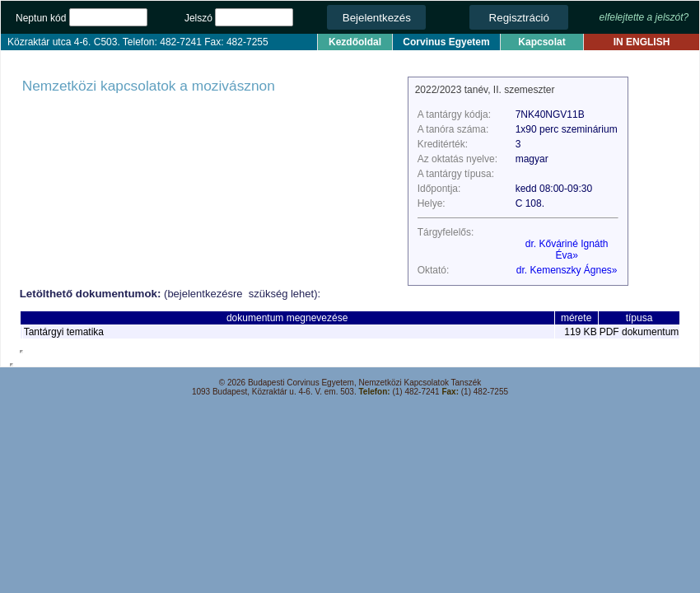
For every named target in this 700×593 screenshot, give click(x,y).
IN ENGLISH (642, 42)
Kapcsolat (541, 42)
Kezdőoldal (355, 42)
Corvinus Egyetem (446, 42)
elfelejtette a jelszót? (644, 17)
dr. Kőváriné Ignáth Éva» (567, 250)
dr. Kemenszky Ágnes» (567, 270)
